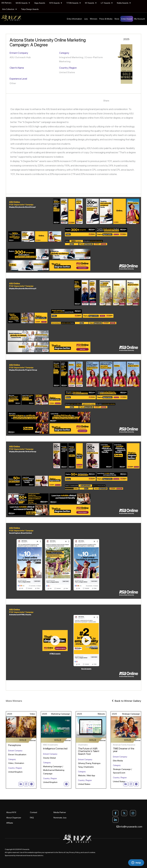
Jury (86, 19)
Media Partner (60, 812)
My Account (139, 19)
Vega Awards (40, 3)
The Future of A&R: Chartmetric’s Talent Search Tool (89, 751)
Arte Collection (9, 9)
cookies (92, 852)
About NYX (11, 812)
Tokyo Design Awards (30, 9)
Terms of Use (64, 852)
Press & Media (106, 19)
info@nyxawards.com (129, 827)
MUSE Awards (23, 3)
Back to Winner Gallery (127, 701)
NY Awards (91, 3)
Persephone (15, 745)
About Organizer (14, 818)
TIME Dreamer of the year (124, 750)
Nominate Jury (60, 818)
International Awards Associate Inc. (30, 855)
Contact (34, 812)
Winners (94, 19)
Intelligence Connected (55, 749)
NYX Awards (56, 3)
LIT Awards (107, 3)
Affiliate (10, 823)
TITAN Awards (73, 3)
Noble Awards (124, 3)
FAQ (32, 818)
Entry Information (74, 19)
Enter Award (127, 19)
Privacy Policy (75, 852)
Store (117, 19)
